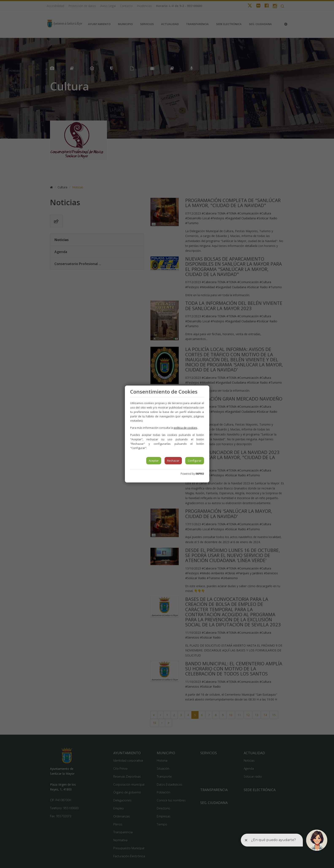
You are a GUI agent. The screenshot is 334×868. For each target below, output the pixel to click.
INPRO (200, 474)
